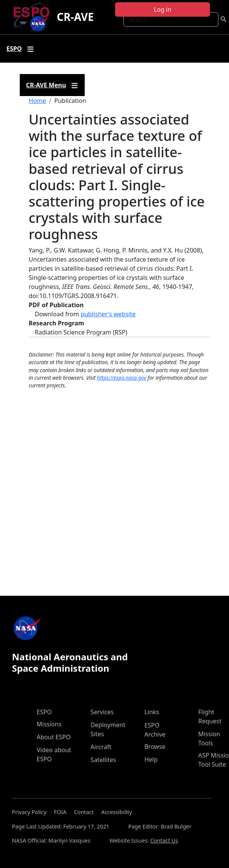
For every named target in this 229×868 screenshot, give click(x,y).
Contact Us (164, 840)
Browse (155, 746)
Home (38, 101)
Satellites (103, 760)
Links (152, 712)
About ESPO (54, 737)
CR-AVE (75, 17)
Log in (163, 9)
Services (102, 712)
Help (151, 759)
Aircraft (101, 747)
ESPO (44, 712)
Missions (49, 724)
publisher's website (108, 314)
